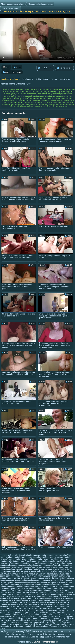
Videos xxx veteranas (15, 622)
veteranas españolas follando (27, 587)
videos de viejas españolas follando (34, 597)
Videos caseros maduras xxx (47, 610)
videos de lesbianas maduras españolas (22, 591)
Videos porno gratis (57, 626)
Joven (46, 79)
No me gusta (63, 68)
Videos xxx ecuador (31, 622)
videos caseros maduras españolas (32, 589)
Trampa (54, 79)
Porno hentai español (49, 614)
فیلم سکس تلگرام (9, 632)
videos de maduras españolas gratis (44, 593)
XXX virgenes (56, 622)
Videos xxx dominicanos (57, 608)
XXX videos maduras (40, 626)
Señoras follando (6, 608)
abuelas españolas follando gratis (13, 555)
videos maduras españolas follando (20, 598)
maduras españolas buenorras (29, 565)
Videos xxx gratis (44, 620)
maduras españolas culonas (36, 569)
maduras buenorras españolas (31, 563)
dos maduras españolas (31, 557)
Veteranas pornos (66, 616)
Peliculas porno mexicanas (24, 608)
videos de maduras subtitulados (24, 595)
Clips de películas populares (41, 4)
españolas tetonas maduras (25, 559)
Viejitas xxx (29, 624)
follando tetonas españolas (19, 561)
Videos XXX (26, 612)
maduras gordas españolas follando (30, 579)
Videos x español (60, 624)
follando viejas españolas (40, 561)
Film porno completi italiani (16, 637)
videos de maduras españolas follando (15, 593)
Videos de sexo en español (21, 626)
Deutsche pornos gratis (16, 634)
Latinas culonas (41, 608)
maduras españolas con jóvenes (32, 567)
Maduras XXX (53, 616)
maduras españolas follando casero (16, 84)
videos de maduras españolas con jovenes (55, 591)
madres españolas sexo (9, 563)
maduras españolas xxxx (53, 577)
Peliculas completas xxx (43, 624)
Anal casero (63, 610)
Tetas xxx (44, 618)
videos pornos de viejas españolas (30, 604)
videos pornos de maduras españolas (41, 602)
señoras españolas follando (52, 585)
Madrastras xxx (6, 616)
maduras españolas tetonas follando (28, 575)
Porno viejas (32, 620)
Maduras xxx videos (66, 614)
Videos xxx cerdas (20, 616)
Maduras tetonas (14, 612)
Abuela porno (27, 79)
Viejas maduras (34, 614)
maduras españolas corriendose (12, 569)
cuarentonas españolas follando (61, 555)
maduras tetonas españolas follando (29, 581)
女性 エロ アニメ (48, 637)
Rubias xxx (45, 612)
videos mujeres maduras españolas (52, 600)
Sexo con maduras (62, 606)
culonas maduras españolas (11, 557)
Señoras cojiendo (58, 620)
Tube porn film (49, 634)
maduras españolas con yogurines (59, 567)
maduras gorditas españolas (56, 579)
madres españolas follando (60, 561)
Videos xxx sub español (26, 610)
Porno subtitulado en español (16, 614)
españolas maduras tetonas (52, 557)
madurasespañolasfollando (26, 583)
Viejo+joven (65, 79)
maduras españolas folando (58, 569)
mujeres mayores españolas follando (51, 583)
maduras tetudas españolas (54, 581)
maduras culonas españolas (54, 563)
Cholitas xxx (45, 622)
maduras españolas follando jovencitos (26, 573)
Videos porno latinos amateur (28, 618)
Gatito (38, 79)
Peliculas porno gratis (16, 624)
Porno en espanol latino (17, 620)
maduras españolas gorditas (53, 573)
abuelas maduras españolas (37, 555)
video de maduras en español (50, 587)
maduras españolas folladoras (11, 571)
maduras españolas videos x (32, 577)
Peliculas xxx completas (38, 616)
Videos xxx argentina (8, 618)
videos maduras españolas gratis (47, 598)
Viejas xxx (35, 612)
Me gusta (43, 68)
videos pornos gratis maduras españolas (24, 606)
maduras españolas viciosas (54, 575)
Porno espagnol (35, 634)
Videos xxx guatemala (57, 618)
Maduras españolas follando (13, 4)
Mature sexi (34, 637)
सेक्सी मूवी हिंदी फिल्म (26, 632)
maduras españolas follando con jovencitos (40, 571)
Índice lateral (26, 642)
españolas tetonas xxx (45, 559)
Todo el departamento (11, 8)
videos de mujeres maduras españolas (52, 595)
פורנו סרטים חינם (64, 634)
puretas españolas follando (30, 585)
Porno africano (56, 612)
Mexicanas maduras (8, 610)
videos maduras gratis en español (25, 600)
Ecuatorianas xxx (47, 606)
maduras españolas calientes (53, 565)
